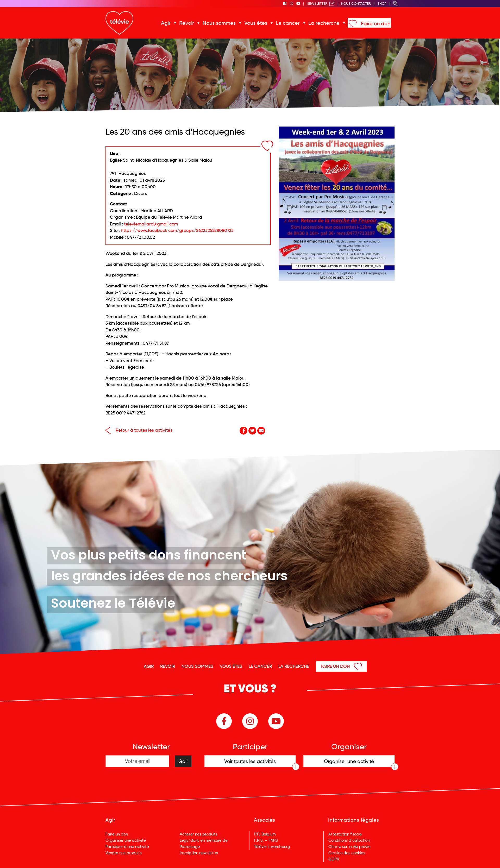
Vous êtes (256, 23)
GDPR (334, 859)
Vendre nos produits (124, 853)
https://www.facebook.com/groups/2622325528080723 (177, 231)
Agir (166, 23)
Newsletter (321, 4)
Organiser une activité (126, 840)
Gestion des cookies (347, 853)
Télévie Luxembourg (272, 847)
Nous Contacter (356, 4)
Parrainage (190, 847)
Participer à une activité (127, 847)
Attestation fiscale (345, 834)
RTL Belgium (265, 834)
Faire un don (376, 23)
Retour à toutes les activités (139, 430)
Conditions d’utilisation (349, 840)
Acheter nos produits (199, 834)
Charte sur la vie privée (349, 847)
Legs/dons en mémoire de (204, 840)
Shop (382, 4)
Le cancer (288, 23)
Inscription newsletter (199, 853)
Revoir (187, 23)
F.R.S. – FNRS (266, 840)
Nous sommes (219, 23)
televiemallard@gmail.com (151, 224)
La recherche (324, 23)
